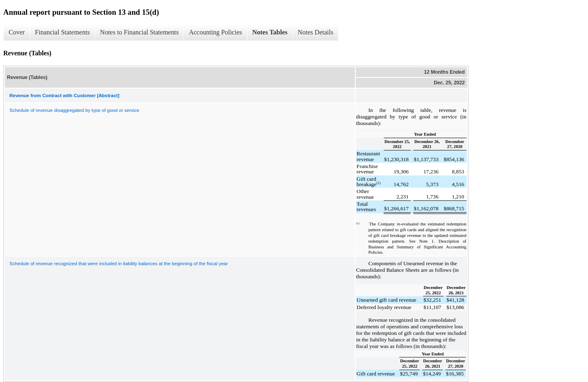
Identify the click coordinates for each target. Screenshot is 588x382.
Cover (17, 32)
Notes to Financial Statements (140, 32)
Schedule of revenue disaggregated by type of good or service (74, 110)
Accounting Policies (215, 32)
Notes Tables (270, 32)
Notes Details (316, 32)
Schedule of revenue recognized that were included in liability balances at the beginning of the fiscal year (119, 264)
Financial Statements (62, 32)
